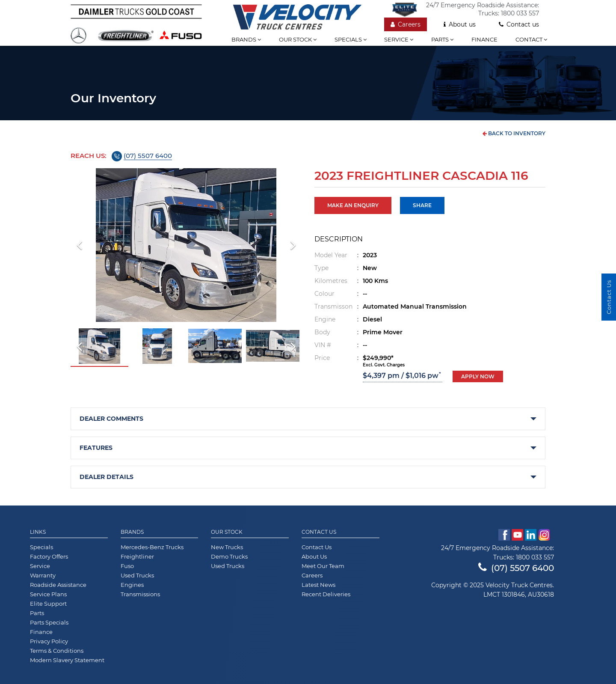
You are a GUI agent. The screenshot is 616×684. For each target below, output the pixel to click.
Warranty (43, 575)
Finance (484, 39)
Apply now (478, 376)
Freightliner (137, 556)
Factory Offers (49, 556)
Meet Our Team (323, 566)
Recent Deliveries (326, 594)
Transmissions (140, 594)
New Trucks (227, 547)
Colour (324, 294)
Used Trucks (137, 575)
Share (422, 205)
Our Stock (227, 532)
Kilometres (331, 281)
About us (460, 24)
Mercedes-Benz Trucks (152, 547)
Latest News (318, 585)
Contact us (519, 24)
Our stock (298, 39)
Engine (325, 319)
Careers (406, 24)
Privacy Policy (49, 641)
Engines (132, 585)
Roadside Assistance (58, 585)
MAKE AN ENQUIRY (353, 205)
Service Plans (48, 594)
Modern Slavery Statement (67, 660)
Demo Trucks (229, 556)
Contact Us (319, 532)
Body (322, 332)
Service (399, 39)
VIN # (323, 345)
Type (321, 268)
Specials (351, 39)
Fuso (127, 566)
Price (322, 358)
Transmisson (333, 306)
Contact (531, 39)
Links (38, 532)
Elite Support (48, 604)
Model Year (331, 255)
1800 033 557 (520, 13)
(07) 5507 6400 (148, 156)
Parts (442, 39)
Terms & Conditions (57, 651)
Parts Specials (49, 622)
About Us (314, 556)
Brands (246, 39)
